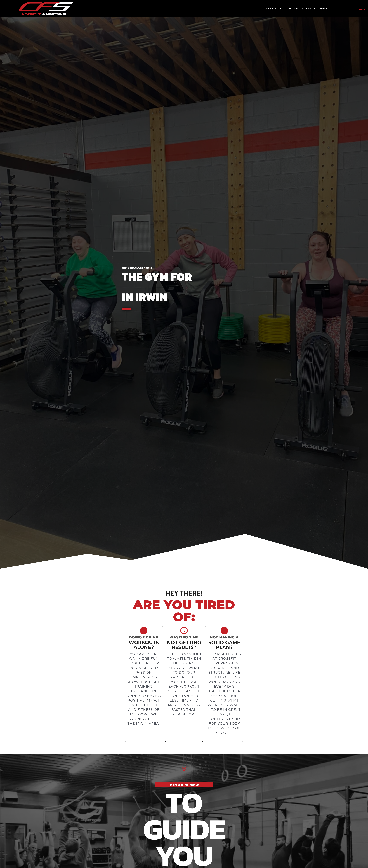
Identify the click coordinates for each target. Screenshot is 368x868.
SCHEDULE (309, 9)
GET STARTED (275, 9)
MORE (324, 9)
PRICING (293, 9)
